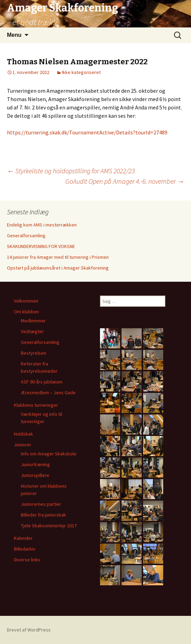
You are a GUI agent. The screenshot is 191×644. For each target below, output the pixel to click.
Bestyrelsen (34, 353)
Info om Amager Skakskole (49, 454)
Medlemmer (33, 321)
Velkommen (26, 301)
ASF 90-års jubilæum (42, 382)
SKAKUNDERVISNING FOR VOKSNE (41, 246)
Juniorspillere (35, 475)
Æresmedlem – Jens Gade (48, 393)
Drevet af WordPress (29, 630)
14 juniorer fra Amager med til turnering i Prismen (58, 257)
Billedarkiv (25, 549)
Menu (14, 35)
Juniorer (23, 445)
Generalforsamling (26, 236)
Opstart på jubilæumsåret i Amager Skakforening (58, 268)
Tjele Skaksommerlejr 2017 (49, 526)
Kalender (23, 538)
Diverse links (27, 560)
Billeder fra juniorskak (43, 515)
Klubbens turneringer (36, 405)
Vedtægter (32, 331)
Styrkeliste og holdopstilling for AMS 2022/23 (71, 171)
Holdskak (23, 434)
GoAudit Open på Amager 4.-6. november (125, 181)
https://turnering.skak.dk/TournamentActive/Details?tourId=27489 (87, 132)
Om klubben (26, 312)
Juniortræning (35, 464)
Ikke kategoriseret (81, 72)
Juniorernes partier (41, 504)
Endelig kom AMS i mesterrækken (42, 225)
